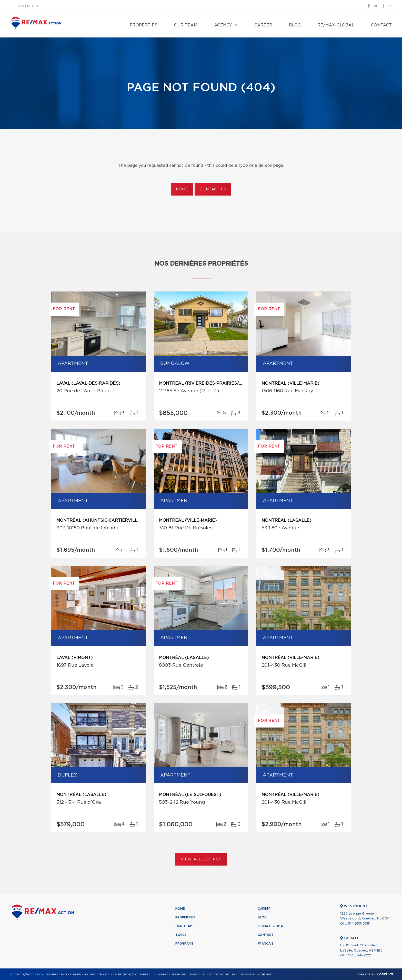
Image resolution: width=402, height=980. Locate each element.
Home (182, 189)
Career (263, 25)
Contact (381, 25)
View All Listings (201, 859)
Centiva (385, 974)
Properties (144, 25)
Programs (184, 944)
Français (266, 944)
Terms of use (225, 975)
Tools (181, 935)
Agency (223, 25)
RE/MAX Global (336, 25)
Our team (186, 25)
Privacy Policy (200, 975)
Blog (295, 25)
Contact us (28, 6)
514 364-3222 (359, 955)
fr (390, 6)
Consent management (255, 975)
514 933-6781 (359, 924)
